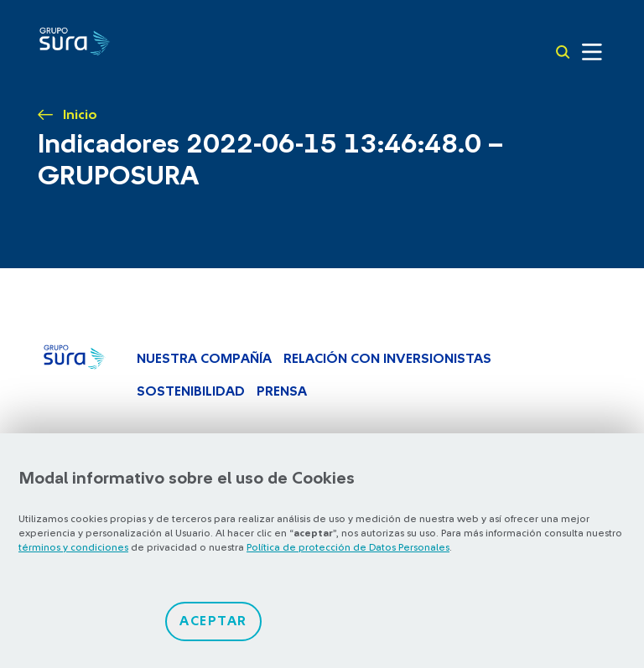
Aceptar (213, 621)
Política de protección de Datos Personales (348, 547)
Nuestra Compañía (204, 359)
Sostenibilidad (191, 391)
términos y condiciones (73, 547)
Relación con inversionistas (387, 359)
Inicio (80, 115)
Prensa (282, 391)
